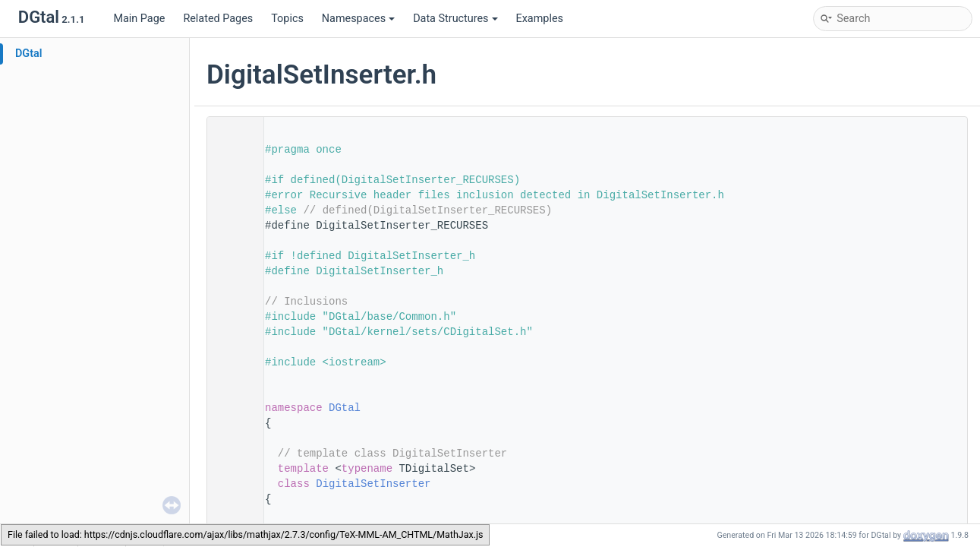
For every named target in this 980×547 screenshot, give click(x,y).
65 (231, 484)
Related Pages (218, 19)
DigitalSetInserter (373, 484)
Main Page (139, 19)
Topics (287, 19)
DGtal (29, 54)
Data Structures (455, 19)
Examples (540, 19)
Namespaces (358, 19)
